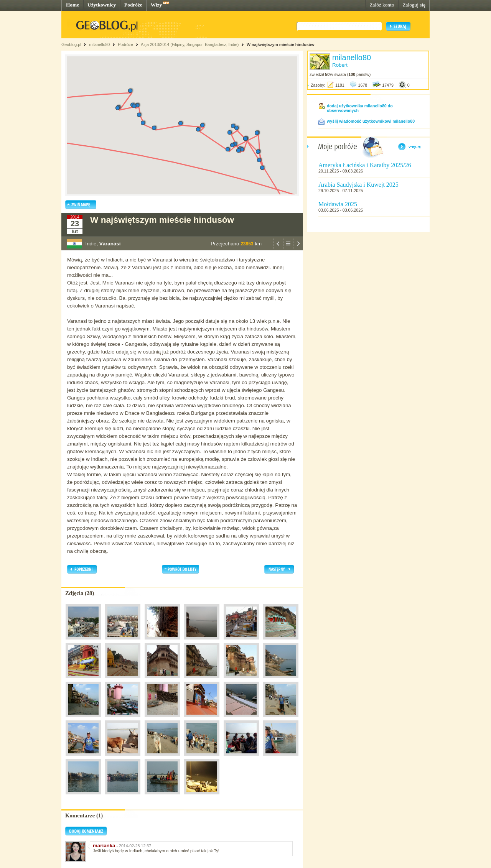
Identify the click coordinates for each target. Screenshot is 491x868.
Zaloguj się (414, 5)
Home (72, 5)
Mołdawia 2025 (338, 204)
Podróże (133, 5)
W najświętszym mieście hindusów (280, 44)
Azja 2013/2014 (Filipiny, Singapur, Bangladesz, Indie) (190, 44)
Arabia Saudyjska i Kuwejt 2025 (358, 185)
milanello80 (99, 44)
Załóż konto (382, 5)
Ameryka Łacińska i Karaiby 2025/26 (365, 165)
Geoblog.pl (71, 44)
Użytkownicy (102, 5)
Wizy (156, 5)
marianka (104, 846)
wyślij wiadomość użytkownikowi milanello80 (371, 121)
